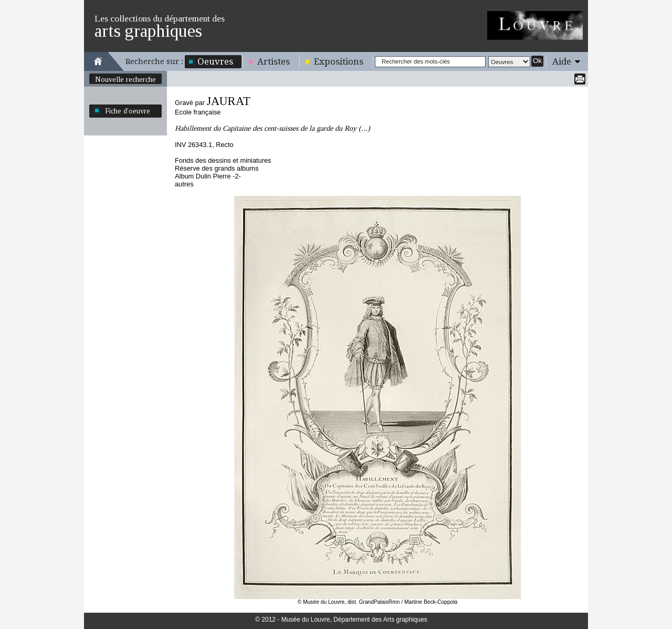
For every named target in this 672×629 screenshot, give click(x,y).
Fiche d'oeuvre (128, 111)
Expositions (339, 61)
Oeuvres (215, 61)
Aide (562, 61)
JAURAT (228, 101)
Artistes (274, 61)
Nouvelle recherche (125, 79)
